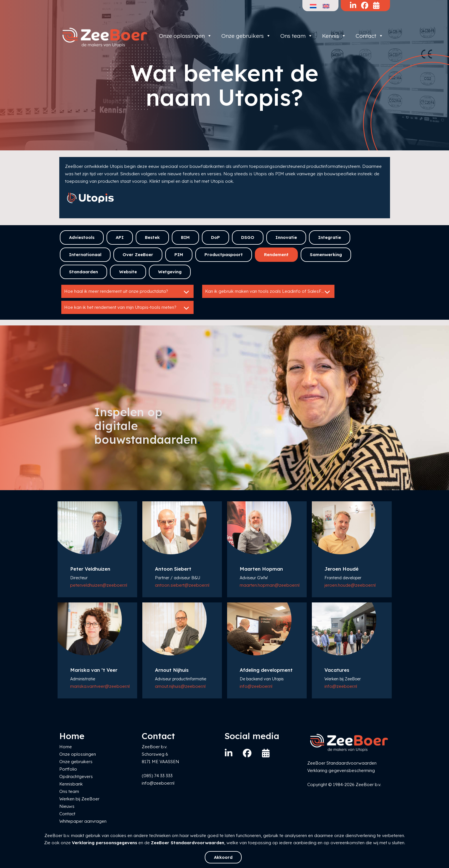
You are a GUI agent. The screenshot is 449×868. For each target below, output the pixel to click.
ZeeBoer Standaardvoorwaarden (188, 843)
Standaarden (83, 272)
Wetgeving (170, 272)
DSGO (248, 237)
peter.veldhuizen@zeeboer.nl (99, 585)
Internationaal (85, 255)
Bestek (152, 237)
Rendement (276, 255)
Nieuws (67, 806)
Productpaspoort (224, 255)
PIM (179, 255)
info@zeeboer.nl (256, 686)
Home (66, 747)
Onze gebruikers (246, 36)
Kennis (334, 36)
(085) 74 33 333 (157, 776)
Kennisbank (71, 784)
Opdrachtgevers (76, 776)
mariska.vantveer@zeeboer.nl (100, 686)
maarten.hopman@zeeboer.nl (270, 585)
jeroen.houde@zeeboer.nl (350, 585)
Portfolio (68, 769)
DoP (215, 237)
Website (128, 272)
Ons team (297, 36)
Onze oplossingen (185, 36)
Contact (370, 36)
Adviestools (82, 237)
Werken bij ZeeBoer (79, 799)
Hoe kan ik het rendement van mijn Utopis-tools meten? (127, 308)
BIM (185, 237)
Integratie (330, 237)
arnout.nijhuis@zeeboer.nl (180, 686)
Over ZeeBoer (138, 255)
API (120, 237)
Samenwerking (326, 255)
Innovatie (286, 237)
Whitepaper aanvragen (83, 821)
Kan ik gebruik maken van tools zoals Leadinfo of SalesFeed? (268, 292)
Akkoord (223, 857)
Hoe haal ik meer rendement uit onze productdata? (127, 292)
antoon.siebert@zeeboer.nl (182, 585)
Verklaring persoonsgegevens (105, 843)
